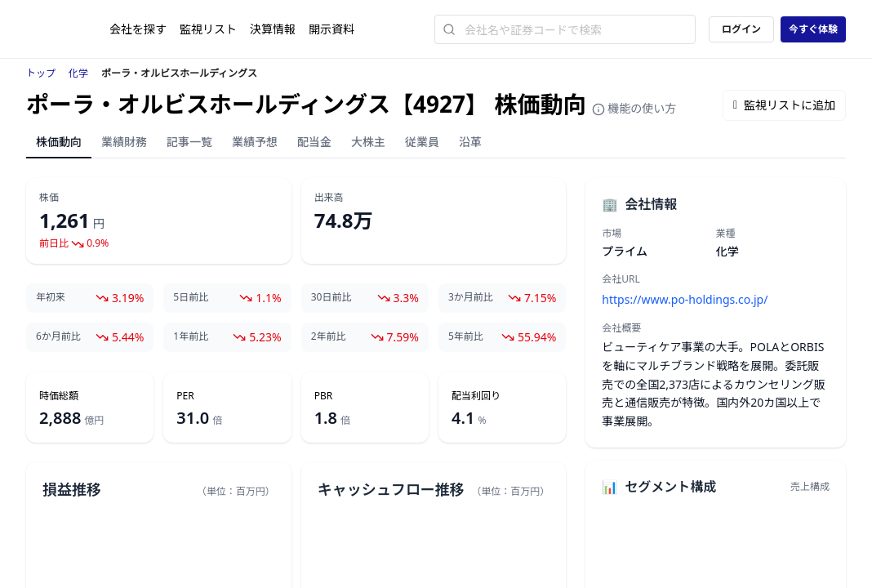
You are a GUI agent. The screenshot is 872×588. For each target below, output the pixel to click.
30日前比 (331, 297)
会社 (138, 29)
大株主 (368, 142)
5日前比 (191, 297)
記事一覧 (189, 142)
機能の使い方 (634, 108)
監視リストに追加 (784, 105)
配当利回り (476, 396)
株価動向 (59, 142)
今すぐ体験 (813, 29)
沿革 (470, 142)
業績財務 (124, 142)
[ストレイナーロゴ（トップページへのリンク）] (68, 29)
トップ (41, 73)
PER (185, 396)
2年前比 (329, 336)
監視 (208, 29)
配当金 (314, 142)
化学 (78, 73)
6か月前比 (58, 336)
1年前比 (191, 336)
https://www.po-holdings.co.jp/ (685, 299)
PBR (324, 396)
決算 (273, 29)
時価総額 (59, 396)
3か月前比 (471, 297)
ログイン (741, 29)
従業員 (422, 142)
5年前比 (466, 336)
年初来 (51, 297)
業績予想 (255, 142)
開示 (331, 29)
